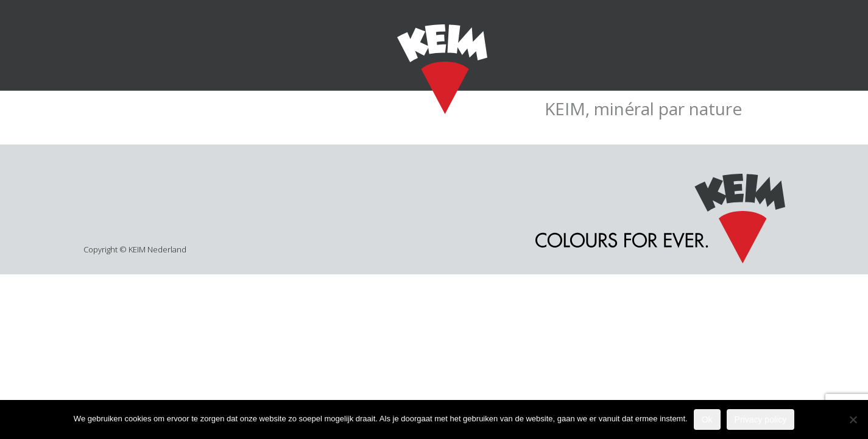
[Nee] (853, 419)
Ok (707, 419)
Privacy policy (761, 419)
